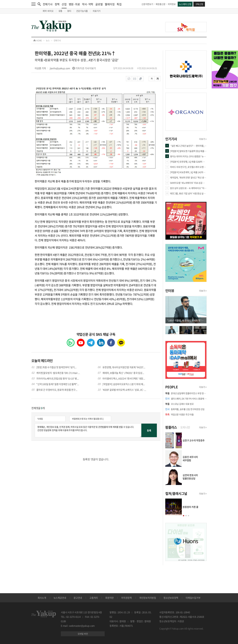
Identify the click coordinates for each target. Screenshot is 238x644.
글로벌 (99, 4)
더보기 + (203, 139)
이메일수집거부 (193, 598)
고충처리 (94, 598)
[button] (184, 516)
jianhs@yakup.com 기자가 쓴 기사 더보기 (73, 68)
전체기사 (48, 4)
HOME (38, 41)
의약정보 (172, 4)
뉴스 (48, 41)
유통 (60, 11)
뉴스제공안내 (60, 598)
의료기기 (97, 11)
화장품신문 (161, 4)
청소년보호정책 (171, 598)
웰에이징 (110, 4)
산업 (64, 5)
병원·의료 (74, 4)
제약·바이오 (48, 11)
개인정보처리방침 (148, 598)
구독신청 (199, 4)
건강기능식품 (82, 11)
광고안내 (78, 598)
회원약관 (109, 598)
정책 (57, 4)
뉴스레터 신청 (185, 4)
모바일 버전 (83, 634)
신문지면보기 (147, 4)
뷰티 (69, 11)
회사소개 (42, 598)
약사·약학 (88, 4)
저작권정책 (126, 598)
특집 (119, 4)
